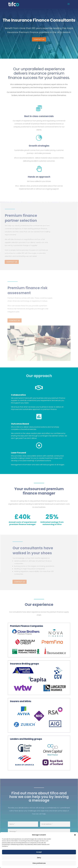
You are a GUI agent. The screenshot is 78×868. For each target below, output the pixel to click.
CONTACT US (39, 39)
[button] (75, 835)
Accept (39, 852)
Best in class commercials (39, 118)
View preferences (39, 863)
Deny (39, 858)
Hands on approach (39, 179)
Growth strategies (39, 148)
